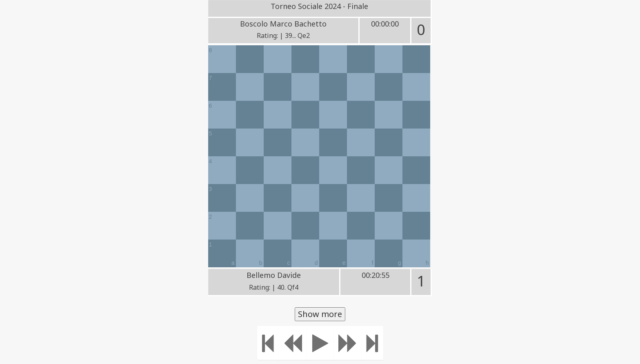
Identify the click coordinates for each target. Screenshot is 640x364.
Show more (320, 314)
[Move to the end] (372, 343)
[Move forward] (348, 343)
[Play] (320, 343)
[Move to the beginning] (268, 343)
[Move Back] (293, 343)
